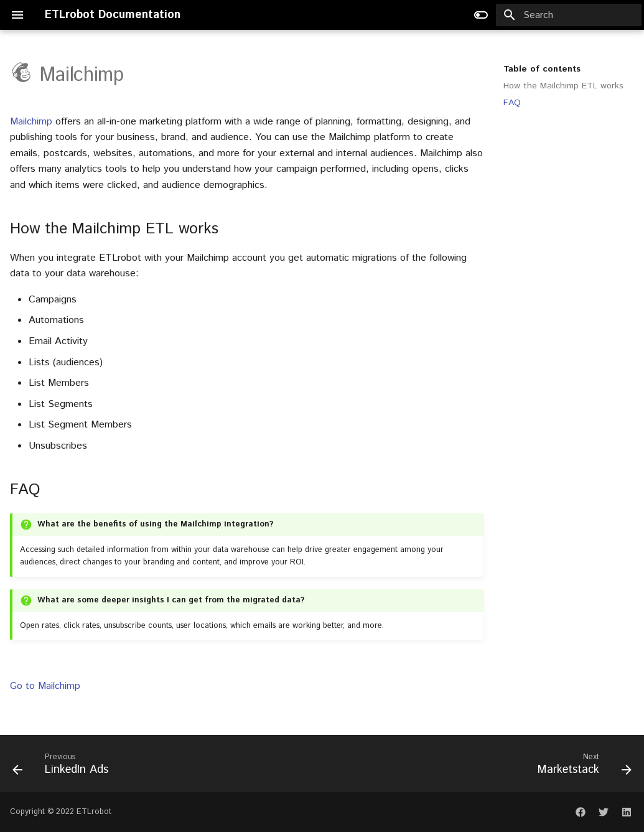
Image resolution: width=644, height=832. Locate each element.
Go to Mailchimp (45, 686)
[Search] (569, 15)
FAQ (512, 103)
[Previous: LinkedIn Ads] (63, 764)
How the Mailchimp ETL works (563, 86)
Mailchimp (31, 122)
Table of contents (542, 69)
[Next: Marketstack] (581, 764)
